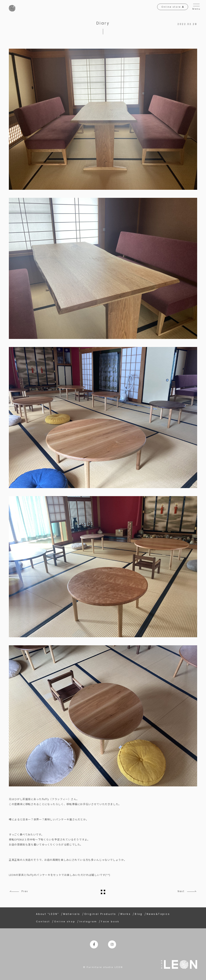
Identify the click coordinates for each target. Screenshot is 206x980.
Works (126, 913)
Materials (72, 913)
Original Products (100, 913)
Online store (168, 8)
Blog (139, 913)
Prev (27, 891)
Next (179, 891)
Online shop (65, 921)
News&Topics (158, 913)
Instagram (90, 921)
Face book (112, 921)
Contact (43, 921)
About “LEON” (48, 913)
